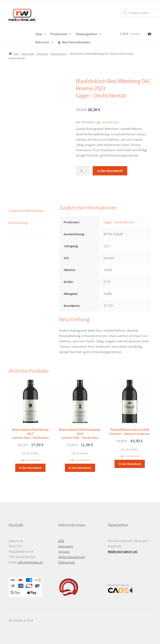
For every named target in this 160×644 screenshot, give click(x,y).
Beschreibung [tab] (18, 223)
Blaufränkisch (59, 54)
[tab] (30, 232)
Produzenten (61, 34)
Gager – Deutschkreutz (119, 222)
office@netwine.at (30, 562)
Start (16, 54)
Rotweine (43, 54)
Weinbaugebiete (89, 34)
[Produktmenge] (83, 171)
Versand (64, 551)
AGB (61, 541)
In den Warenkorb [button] (30, 468)
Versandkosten (110, 122)
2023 (107, 246)
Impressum (66, 546)
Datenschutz (67, 562)
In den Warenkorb (110, 171)
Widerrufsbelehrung (72, 557)
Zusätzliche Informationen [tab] (26, 211)
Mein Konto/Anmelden (76, 42)
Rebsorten (44, 42)
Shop (41, 34)
